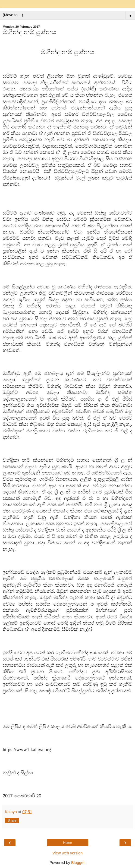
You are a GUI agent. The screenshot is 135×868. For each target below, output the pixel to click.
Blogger (78, 863)
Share (12, 820)
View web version (68, 853)
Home (67, 843)
